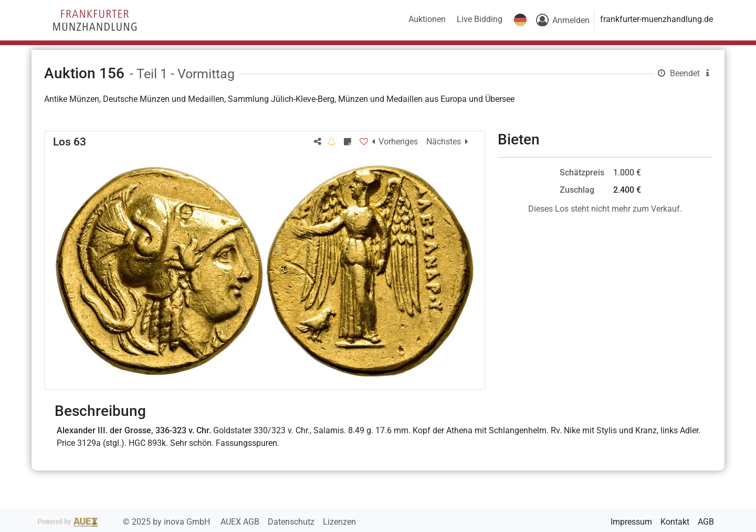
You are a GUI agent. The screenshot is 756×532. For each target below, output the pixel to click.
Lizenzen (339, 522)
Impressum (631, 522)
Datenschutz (292, 522)
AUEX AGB (241, 522)
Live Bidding (480, 19)
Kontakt (675, 522)
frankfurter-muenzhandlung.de (657, 19)
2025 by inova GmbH (125, 522)
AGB (706, 522)
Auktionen (427, 19)
